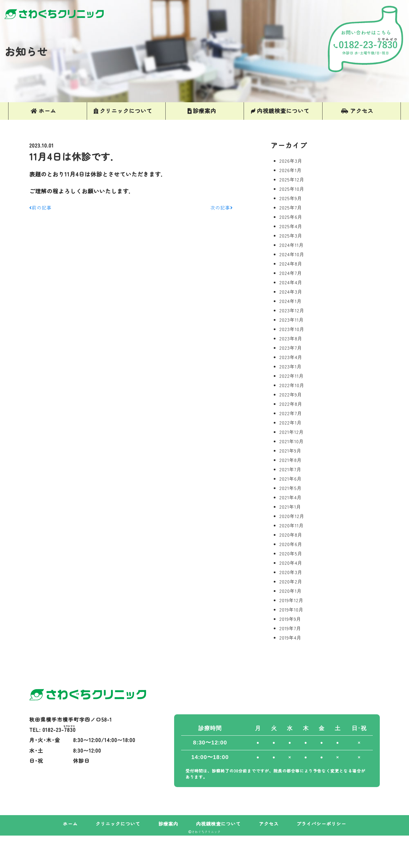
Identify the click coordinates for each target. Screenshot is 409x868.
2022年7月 (291, 413)
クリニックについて (118, 824)
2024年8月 (291, 264)
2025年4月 (291, 226)
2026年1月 (291, 170)
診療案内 (168, 824)
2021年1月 (290, 507)
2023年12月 (292, 310)
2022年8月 (291, 404)
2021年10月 (292, 441)
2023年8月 (291, 338)
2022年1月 (291, 422)
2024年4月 (291, 282)
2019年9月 (290, 619)
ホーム (70, 824)
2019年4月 (290, 637)
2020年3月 (291, 572)
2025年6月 (291, 217)
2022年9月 (291, 394)
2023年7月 (291, 348)
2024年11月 (292, 245)
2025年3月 (291, 235)
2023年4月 (291, 357)
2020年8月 (291, 535)
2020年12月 (292, 516)
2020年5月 (291, 553)
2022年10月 (292, 385)
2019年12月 (291, 600)
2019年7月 (290, 628)
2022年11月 (292, 376)
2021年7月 (290, 469)
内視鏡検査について (218, 824)
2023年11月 (292, 320)
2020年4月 (291, 563)
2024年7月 (291, 273)
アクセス (269, 824)
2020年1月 (291, 591)
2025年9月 (291, 198)
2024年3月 (291, 292)
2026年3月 (291, 161)
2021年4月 (291, 497)
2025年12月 (292, 179)
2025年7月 (291, 207)
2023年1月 (291, 366)
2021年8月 (291, 460)
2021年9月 (290, 451)
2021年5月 (291, 488)
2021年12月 (292, 432)
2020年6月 (291, 544)
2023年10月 (292, 329)
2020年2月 (291, 581)
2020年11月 (292, 525)
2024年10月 (292, 254)
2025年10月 (292, 189)
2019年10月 (291, 609)
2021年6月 (291, 479)
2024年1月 (291, 301)
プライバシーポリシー (321, 824)
